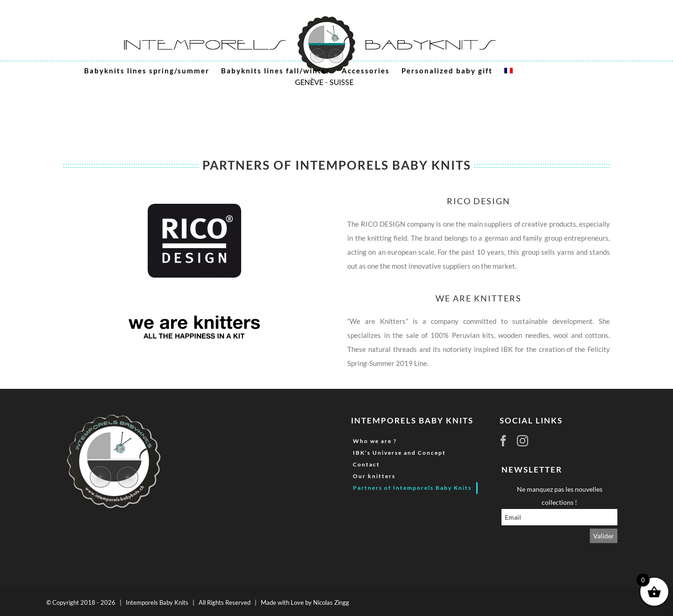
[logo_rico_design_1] (194, 207)
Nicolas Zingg (331, 602)
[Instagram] (519, 441)
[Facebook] (499, 441)
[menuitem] (508, 71)
